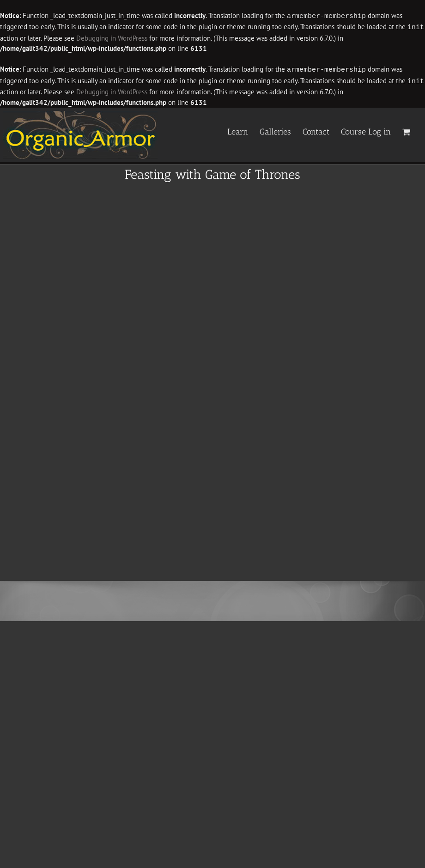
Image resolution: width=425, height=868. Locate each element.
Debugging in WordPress (112, 37)
